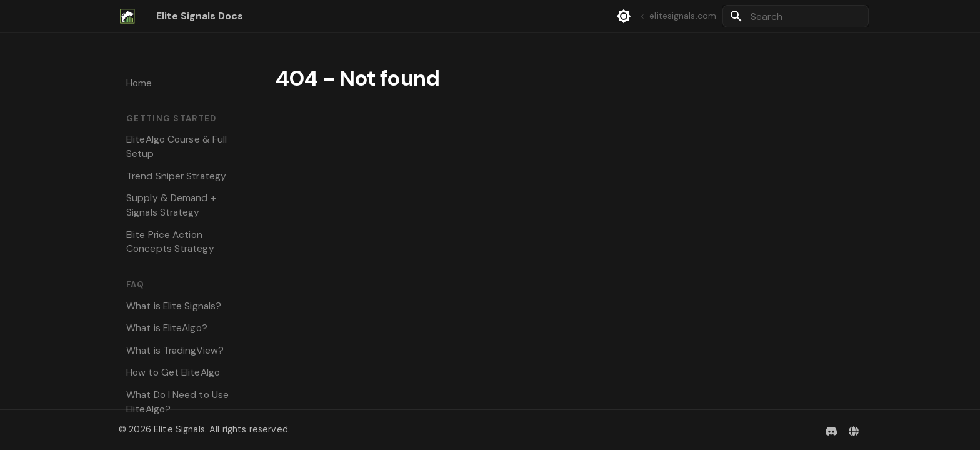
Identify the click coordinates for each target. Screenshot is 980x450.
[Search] (796, 16)
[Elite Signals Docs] (127, 16)
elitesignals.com (677, 16)
